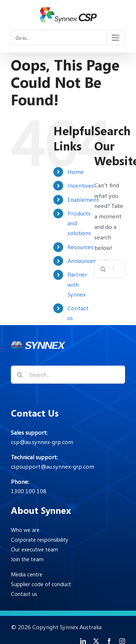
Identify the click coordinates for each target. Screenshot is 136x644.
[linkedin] (83, 641)
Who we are (25, 530)
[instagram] (122, 641)
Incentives (81, 185)
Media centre (27, 574)
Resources (81, 247)
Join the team (27, 559)
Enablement (83, 200)
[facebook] (109, 641)
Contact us (24, 594)
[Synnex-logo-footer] (38, 344)
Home (76, 172)
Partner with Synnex (77, 284)
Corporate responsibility (40, 539)
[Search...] (68, 375)
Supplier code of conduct (41, 584)
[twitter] (96, 641)
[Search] (103, 269)
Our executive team (34, 549)
